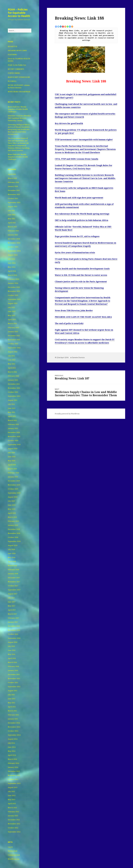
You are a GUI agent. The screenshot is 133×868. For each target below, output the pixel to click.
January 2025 (13, 235)
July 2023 (11, 307)
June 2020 (12, 457)
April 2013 (12, 804)
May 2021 (12, 412)
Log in (10, 847)
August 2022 (13, 352)
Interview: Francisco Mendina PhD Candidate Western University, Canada (19, 118)
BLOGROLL (12, 81)
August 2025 (13, 207)
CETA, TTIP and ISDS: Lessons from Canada (77, 159)
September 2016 (14, 638)
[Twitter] (58, 27)
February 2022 (13, 376)
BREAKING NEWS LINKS (17, 51)
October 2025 (13, 198)
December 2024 (14, 239)
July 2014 (11, 743)
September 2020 (14, 445)
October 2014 (13, 731)
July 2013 (11, 791)
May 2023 (12, 315)
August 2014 (13, 739)
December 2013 (14, 771)
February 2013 (13, 812)
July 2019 (11, 501)
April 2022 (12, 368)
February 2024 (13, 279)
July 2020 (11, 453)
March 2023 (12, 324)
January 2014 (13, 767)
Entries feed (13, 851)
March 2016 (12, 662)
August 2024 (13, 255)
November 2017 (14, 582)
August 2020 (13, 449)
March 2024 (12, 275)
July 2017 (11, 598)
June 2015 (12, 699)
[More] (72, 27)
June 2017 (12, 602)
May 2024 (12, 267)
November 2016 (14, 630)
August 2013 (13, 787)
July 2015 (11, 695)
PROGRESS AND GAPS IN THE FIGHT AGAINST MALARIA (83, 317)
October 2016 (13, 634)
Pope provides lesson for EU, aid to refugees (77, 236)
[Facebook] (56, 27)
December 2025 (14, 190)
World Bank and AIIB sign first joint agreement (79, 198)
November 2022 (14, 340)
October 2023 (13, 295)
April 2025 (12, 223)
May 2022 (12, 364)
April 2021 (12, 416)
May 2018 (12, 557)
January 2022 (13, 380)
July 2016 (11, 646)
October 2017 (13, 586)
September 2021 (14, 396)
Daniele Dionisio (78, 358)
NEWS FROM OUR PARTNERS (19, 92)
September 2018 (14, 541)
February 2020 (13, 473)
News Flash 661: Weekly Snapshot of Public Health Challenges (18, 109)
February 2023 (13, 328)
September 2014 (14, 735)
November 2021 (14, 388)
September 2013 (14, 783)
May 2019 (12, 509)
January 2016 (13, 670)
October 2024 (13, 247)
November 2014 (14, 727)
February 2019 (13, 521)
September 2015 (14, 687)
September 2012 (14, 832)
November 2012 (14, 824)
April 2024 (12, 271)
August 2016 (13, 642)
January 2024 (13, 283)
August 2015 (13, 691)
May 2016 (12, 654)
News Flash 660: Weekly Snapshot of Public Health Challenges (18, 157)
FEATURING (12, 55)
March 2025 (12, 227)
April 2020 (12, 465)
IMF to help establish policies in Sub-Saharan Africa (82, 220)
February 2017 (13, 618)
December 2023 (14, 287)
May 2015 (12, 703)
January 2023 (13, 332)
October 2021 (13, 392)
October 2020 (13, 441)
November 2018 (14, 533)
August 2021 (13, 400)
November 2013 (14, 775)
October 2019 (13, 489)
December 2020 (14, 432)
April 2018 (12, 562)
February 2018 (13, 570)
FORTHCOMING (14, 73)
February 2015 (13, 715)
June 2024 (12, 263)
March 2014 (12, 759)
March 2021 (12, 420)
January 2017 (13, 622)
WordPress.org (14, 859)
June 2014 (12, 747)
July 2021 (11, 404)
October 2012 (13, 828)
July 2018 (11, 549)
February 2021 (13, 424)
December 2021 (14, 384)
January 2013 (13, 816)
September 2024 (14, 251)
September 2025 (14, 203)
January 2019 (13, 525)
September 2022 (14, 348)
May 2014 (12, 751)
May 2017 (12, 606)
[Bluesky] (70, 27)
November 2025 (14, 194)
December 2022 (14, 336)
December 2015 (14, 674)
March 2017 (12, 614)
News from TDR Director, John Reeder (74, 311)
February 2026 (13, 182)
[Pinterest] (63, 27)
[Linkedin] (61, 27)
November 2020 (14, 436)
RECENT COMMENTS (16, 69)
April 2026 (12, 174)
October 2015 (13, 683)
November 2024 (14, 243)
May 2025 (12, 219)
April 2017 (12, 610)
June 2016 (12, 650)
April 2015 (12, 707)
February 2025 (13, 231)
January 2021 (13, 428)
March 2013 (12, 808)
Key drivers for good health (69, 123)
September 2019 (14, 493)
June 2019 (12, 505)
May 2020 (12, 461)
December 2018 (14, 529)
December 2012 (14, 820)
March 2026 (12, 178)
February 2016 (13, 666)
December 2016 (14, 626)
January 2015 (13, 719)
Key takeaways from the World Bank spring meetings (82, 214)
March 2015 (12, 711)
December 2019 (14, 481)
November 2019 (14, 485)
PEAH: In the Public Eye (17, 65)
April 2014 (12, 755)
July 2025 (11, 211)
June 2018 (12, 553)
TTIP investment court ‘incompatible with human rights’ (84, 140)
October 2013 (13, 779)
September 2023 (14, 299)
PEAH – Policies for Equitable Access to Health (19, 13)
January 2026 (13, 186)
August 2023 (13, 303)
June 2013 (12, 795)
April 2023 (12, 319)
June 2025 (12, 215)
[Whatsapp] (68, 27)
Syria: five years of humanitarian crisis (75, 253)
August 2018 (13, 545)
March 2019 (12, 517)
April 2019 (12, 513)
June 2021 (12, 408)
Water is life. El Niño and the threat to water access (81, 275)
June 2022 (12, 360)
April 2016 (12, 658)
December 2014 (14, 723)
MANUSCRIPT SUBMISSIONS (19, 77)
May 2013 (12, 800)
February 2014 (13, 763)
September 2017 (14, 590)
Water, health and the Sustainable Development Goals (82, 269)
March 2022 (12, 372)
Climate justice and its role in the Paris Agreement (81, 282)
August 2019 (13, 497)
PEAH (61, 33)
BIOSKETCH (12, 46)
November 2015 (14, 679)
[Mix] (65, 27)
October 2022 (13, 344)
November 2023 (14, 291)
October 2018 (13, 537)
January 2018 (13, 574)
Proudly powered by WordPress (67, 414)
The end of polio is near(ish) (69, 323)
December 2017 (14, 578)
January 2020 (13, 477)
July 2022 (11, 356)
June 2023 (12, 311)
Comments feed (14, 855)
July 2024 (11, 259)
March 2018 (12, 566)
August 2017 (13, 594)
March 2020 (12, 469)
